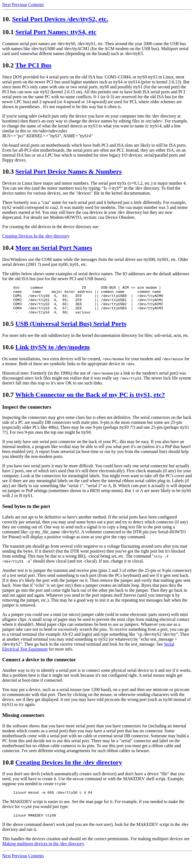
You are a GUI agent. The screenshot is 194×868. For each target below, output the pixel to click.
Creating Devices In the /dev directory (36, 236)
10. (6, 19)
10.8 (8, 768)
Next (6, 5)
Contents (36, 5)
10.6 (8, 353)
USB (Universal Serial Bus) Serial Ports (71, 329)
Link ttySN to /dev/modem (53, 353)
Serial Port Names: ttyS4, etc (56, 32)
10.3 (8, 171)
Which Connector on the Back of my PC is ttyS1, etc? (90, 400)
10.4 (8, 248)
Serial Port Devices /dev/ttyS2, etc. (60, 19)
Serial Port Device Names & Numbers (68, 171)
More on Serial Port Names (54, 248)
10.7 (8, 400)
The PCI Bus (33, 65)
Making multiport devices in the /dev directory (43, 851)
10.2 (8, 65)
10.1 (8, 32)
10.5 (8, 329)
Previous (19, 5)
